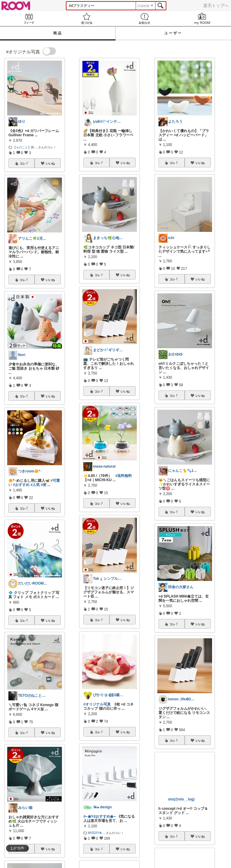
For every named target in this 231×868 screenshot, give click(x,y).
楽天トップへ (216, 5)
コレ (24, 163)
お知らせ (144, 19)
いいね (50, 163)
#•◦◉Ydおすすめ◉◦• (99, 816)
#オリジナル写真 (97, 704)
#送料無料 (124, 476)
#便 (43, 485)
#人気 (35, 485)
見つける (87, 19)
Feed (29, 19)
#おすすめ (21, 485)
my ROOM (202, 19)
